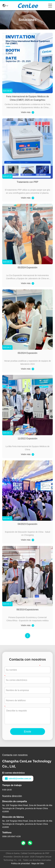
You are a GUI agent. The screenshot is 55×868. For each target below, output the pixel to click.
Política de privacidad (20, 863)
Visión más (26, 112)
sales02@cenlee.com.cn (18, 779)
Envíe (27, 732)
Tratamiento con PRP (27, 182)
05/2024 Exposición (28, 268)
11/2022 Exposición (28, 439)
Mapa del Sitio (38, 863)
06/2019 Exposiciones (27, 610)
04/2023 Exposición (28, 524)
